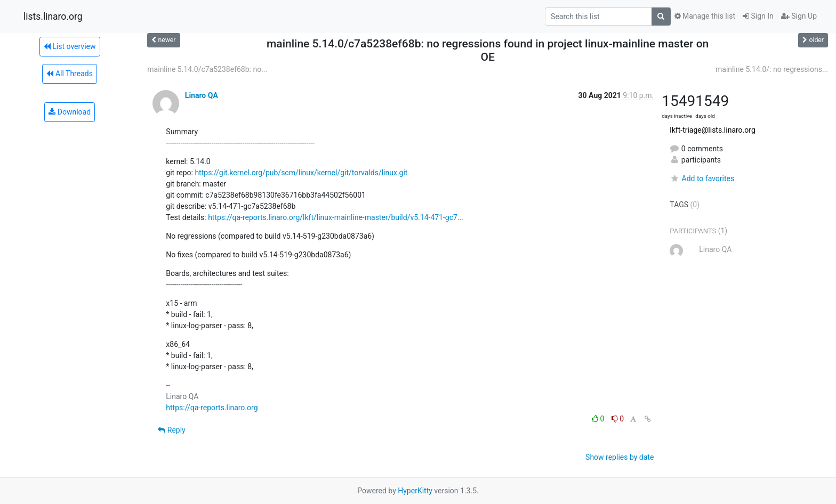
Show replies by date (620, 457)
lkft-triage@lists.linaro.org (712, 130)
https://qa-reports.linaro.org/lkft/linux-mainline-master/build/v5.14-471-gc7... (336, 217)
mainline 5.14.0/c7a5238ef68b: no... (207, 69)
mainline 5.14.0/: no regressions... (772, 69)
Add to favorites (702, 178)
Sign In (758, 16)
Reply (171, 430)
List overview (70, 46)
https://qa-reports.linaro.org (212, 408)
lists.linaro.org (53, 17)
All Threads (69, 74)
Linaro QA (202, 95)
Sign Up (799, 16)
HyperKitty (415, 491)
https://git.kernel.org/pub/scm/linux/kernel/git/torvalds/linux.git (301, 173)
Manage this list (705, 16)
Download (70, 112)
